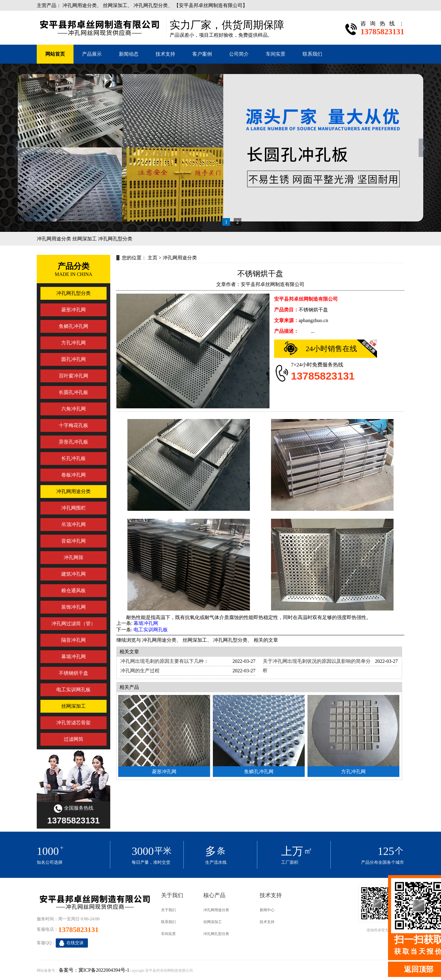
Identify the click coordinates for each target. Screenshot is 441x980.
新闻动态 (129, 54)
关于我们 (168, 910)
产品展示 (92, 54)
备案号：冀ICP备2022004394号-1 (94, 970)
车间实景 (276, 54)
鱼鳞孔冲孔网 (259, 772)
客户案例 (202, 54)
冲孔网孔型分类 (151, 5)
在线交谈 (75, 943)
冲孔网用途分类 (80, 5)
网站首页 (55, 54)
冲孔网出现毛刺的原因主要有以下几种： (164, 661)
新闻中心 (267, 910)
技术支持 (165, 54)
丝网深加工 (115, 5)
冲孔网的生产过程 (140, 671)
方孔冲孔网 (353, 772)
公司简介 (239, 54)
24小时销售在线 (331, 349)
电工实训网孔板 (151, 630)
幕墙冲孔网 (146, 623)
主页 (153, 258)
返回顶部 (419, 969)
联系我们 (312, 54)
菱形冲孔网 (164, 772)
